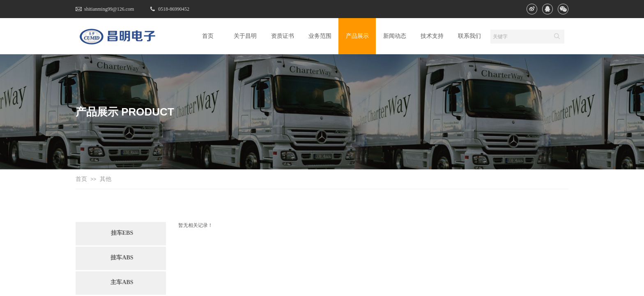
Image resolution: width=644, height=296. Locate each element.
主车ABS (122, 282)
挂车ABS (122, 258)
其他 (106, 179)
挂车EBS (122, 233)
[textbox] (520, 37)
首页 (81, 179)
